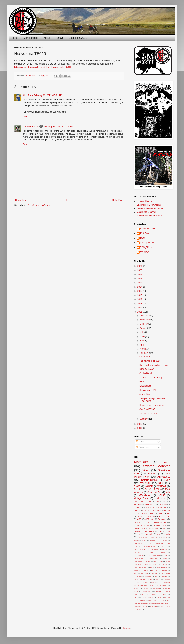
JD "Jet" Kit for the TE (150, 413)
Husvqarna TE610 (148, 390)
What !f (143, 382)
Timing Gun (147, 591)
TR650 (137, 588)
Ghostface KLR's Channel (149, 205)
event (159, 597)
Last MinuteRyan (141, 567)
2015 (140, 295)
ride (139, 534)
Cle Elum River (149, 546)
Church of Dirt (154, 492)
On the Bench (146, 373)
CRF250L (150, 519)
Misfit (146, 570)
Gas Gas (156, 555)
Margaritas (149, 531)
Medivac (137, 570)
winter (139, 609)
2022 (140, 274)
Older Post (117, 200)
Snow (153, 582)
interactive (153, 600)
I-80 (156, 561)
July (142, 332)
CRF (139, 519)
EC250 (150, 552)
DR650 (164, 549)
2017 (140, 287)
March (143, 349)
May (142, 341)
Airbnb (144, 540)
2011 (140, 312)
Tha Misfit (156, 588)
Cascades (162, 519)
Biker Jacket (150, 504)
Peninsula (145, 573)
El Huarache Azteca (157, 522)
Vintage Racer (141, 498)
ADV (165, 501)
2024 (140, 266)
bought (144, 597)
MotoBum (28, 95)
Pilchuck (155, 573)
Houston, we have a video (152, 405)
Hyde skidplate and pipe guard (154, 365)
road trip (151, 516)
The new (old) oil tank (150, 361)
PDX (136, 573)
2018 (140, 283)
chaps (152, 597)
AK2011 (137, 504)
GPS (157, 501)
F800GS (138, 507)
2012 (140, 308)
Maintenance (162, 567)
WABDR (149, 486)
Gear (165, 555)
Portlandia (166, 573)
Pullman (148, 576)
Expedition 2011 (78, 38)
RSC (156, 576)
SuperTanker (162, 585)
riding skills (149, 534)
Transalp (159, 591)
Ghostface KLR (31, 126)
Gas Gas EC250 (141, 525)
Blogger (127, 628)
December (145, 316)
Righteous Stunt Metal (143, 579)
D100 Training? (147, 369)
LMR (167, 480)
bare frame (145, 357)
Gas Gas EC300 (147, 409)
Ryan (143, 238)
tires (162, 606)
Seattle (145, 582)
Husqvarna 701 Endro (142, 561)
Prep (139, 576)
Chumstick (159, 543)
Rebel (164, 576)
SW (138, 582)
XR (168, 513)
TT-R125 (146, 588)
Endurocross (145, 386)
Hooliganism (139, 528)
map (162, 600)
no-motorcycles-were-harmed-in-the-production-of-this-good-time (152, 603)
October (144, 324)
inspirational (141, 600)
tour (168, 606)
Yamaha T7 (155, 594)
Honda (164, 558)
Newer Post (21, 200)
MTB (152, 567)
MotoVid (156, 510)
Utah (168, 531)
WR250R (162, 486)
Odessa (164, 570)
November (145, 320)
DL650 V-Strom (140, 549)
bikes (136, 597)
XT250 (162, 495)
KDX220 (138, 531)
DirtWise (137, 552)
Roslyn (167, 579)
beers (165, 594)
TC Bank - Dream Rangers (152, 378)
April (142, 345)
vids (168, 492)
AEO (136, 540)
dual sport (160, 498)
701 (160, 516)
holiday (167, 597)
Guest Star (153, 558)
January (144, 419)
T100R (137, 486)
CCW (149, 543)
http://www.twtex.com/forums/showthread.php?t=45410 (43, 67)
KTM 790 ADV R (151, 564)
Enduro (162, 552)
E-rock (137, 489)
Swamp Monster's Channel (149, 216)
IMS (165, 528)
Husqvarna (154, 528)
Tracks (160, 513)
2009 (140, 428)
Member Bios (31, 38)
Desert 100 (139, 522)
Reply (26, 116)
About (47, 38)
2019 (140, 278)
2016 (140, 291)
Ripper (158, 579)
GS (148, 555)
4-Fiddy (154, 537)
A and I (164, 537)
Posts (140, 442)
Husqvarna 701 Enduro (156, 507)
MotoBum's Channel (146, 212)
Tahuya (59, 38)
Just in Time (145, 394)
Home (15, 38)
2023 (140, 270)
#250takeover (145, 495)
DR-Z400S (154, 549)
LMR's (164, 564)
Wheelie (144, 594)
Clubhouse (139, 501)
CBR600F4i (138, 543)
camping (141, 516)
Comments (142, 447)
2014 (140, 299)
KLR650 (146, 510)
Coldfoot (163, 546)
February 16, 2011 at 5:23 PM (48, 95)
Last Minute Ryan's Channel (150, 208)
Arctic (167, 516)
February (144, 353)
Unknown (145, 252)
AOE (166, 462)
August (144, 328)
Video (146, 470)
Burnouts (163, 540)
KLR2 (136, 510)
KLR (161, 483)
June (142, 336)
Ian (162, 561)
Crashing (163, 504)
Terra (160, 531)
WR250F (145, 483)
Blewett (153, 540)
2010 (140, 424)
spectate (153, 606)
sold (159, 534)
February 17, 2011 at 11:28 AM (58, 126)
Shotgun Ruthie (149, 480)
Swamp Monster (148, 243)
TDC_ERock (146, 247)
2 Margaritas (142, 537)
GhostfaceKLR (140, 558)
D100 (149, 501)
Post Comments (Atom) (38, 205)
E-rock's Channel (145, 201)
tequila (167, 534)
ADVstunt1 (164, 477)
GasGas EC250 (160, 525)
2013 (140, 304)
